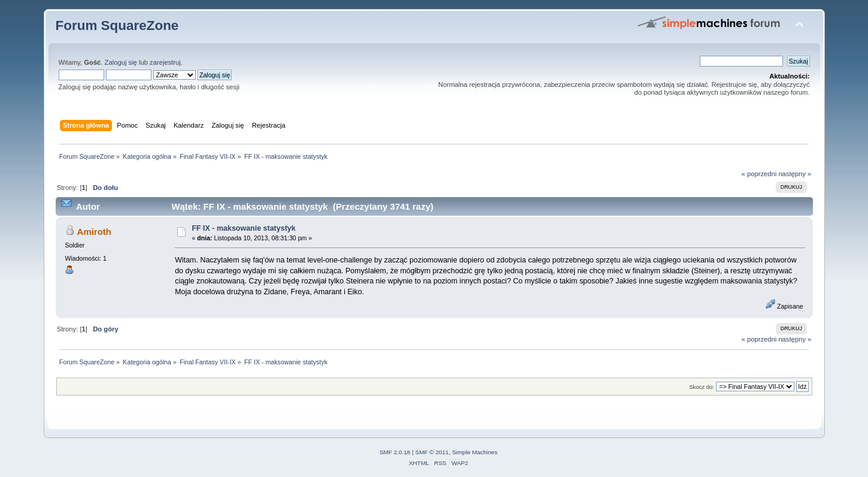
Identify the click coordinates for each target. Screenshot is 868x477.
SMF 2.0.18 (395, 452)
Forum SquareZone (117, 25)
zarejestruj (165, 62)
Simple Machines (475, 452)
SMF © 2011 (432, 452)
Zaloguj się (121, 62)
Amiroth (94, 232)
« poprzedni (759, 174)
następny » (795, 174)
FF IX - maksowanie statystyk (243, 228)
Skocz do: (702, 387)
